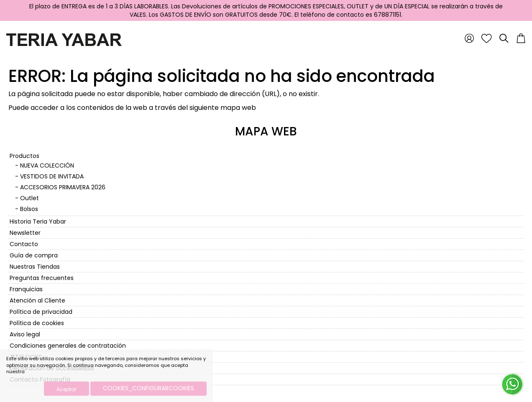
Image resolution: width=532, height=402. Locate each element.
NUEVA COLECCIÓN (47, 165)
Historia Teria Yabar (38, 221)
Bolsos (29, 209)
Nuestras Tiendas (35, 267)
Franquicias (26, 289)
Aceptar (66, 389)
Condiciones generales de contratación (68, 346)
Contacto (24, 244)
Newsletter (25, 233)
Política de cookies (37, 323)
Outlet (29, 198)
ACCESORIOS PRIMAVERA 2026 (63, 187)
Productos (24, 156)
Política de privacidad (41, 312)
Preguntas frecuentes (42, 278)
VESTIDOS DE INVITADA (52, 176)
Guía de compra (34, 255)
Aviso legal (25, 334)
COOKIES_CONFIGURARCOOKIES (148, 388)
